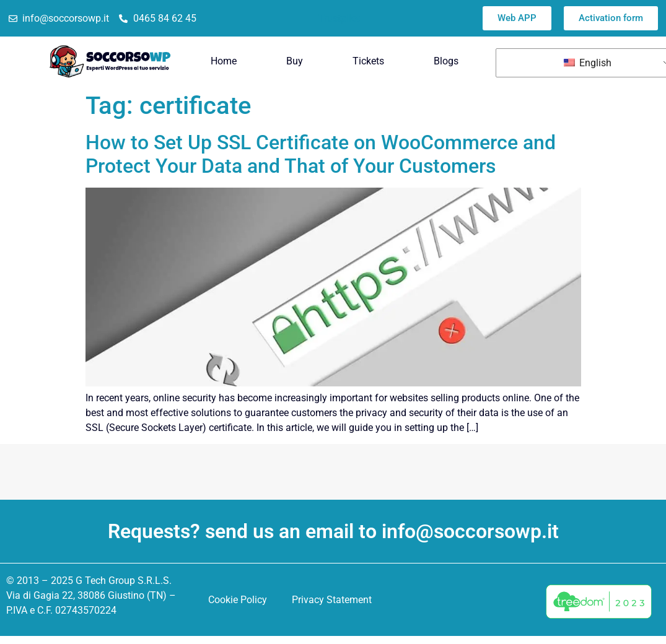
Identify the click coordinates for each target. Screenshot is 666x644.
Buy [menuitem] (295, 61)
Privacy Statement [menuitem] (332, 600)
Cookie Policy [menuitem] (238, 600)
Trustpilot (339, 18)
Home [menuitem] (224, 61)
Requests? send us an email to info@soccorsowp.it (333, 531)
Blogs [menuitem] (446, 61)
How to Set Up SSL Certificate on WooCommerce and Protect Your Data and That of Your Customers (321, 154)
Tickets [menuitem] (368, 61)
